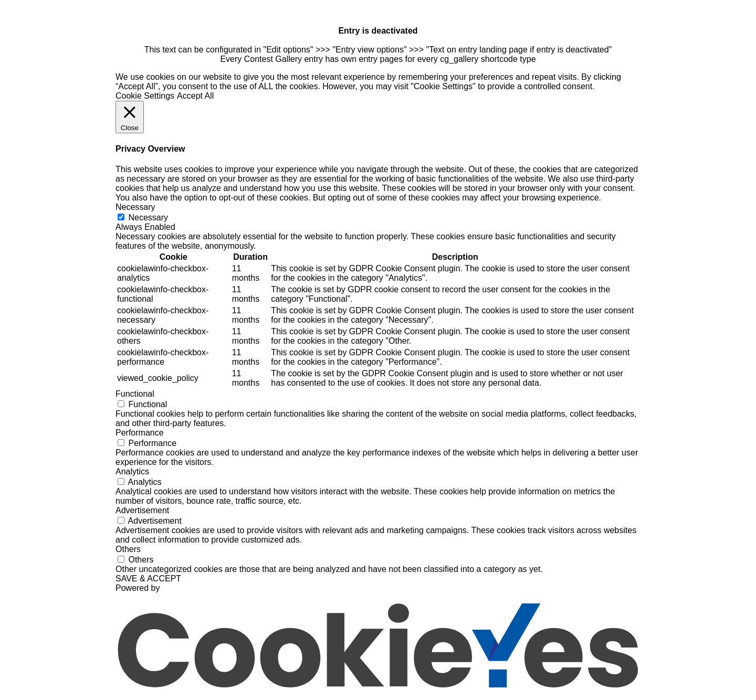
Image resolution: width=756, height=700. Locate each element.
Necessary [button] (135, 207)
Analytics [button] (132, 471)
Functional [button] (135, 394)
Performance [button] (140, 433)
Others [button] (128, 549)
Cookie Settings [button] (145, 96)
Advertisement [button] (142, 510)
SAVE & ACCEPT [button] (148, 579)
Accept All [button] (195, 96)
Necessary (148, 218)
